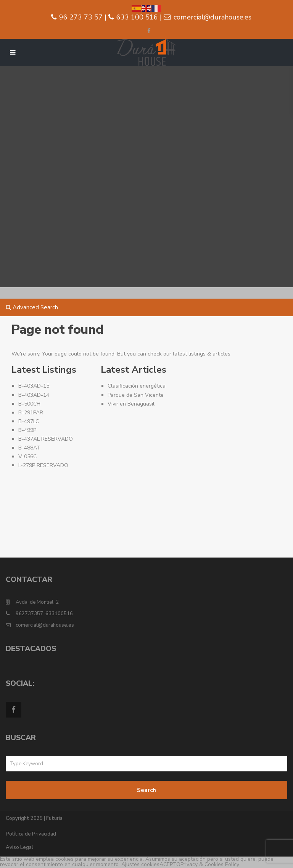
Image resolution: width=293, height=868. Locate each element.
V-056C (27, 457)
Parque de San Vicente (136, 395)
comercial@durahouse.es (45, 625)
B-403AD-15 (34, 386)
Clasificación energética (137, 386)
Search (146, 790)
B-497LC (29, 421)
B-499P (27, 430)
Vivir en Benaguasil (131, 404)
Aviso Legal (19, 847)
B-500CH (29, 404)
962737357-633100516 (44, 614)
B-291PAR (31, 413)
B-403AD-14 (34, 395)
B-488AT (29, 448)
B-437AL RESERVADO (46, 439)
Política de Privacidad (31, 834)
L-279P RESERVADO (43, 465)
